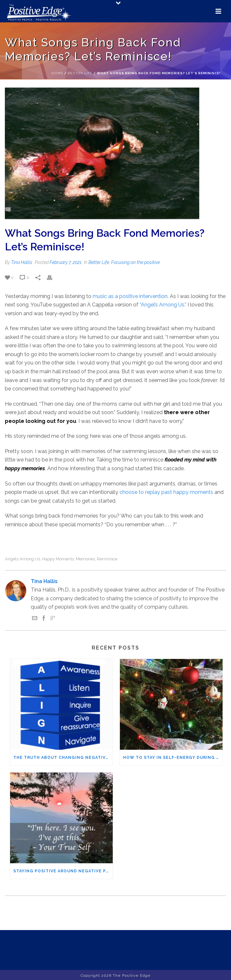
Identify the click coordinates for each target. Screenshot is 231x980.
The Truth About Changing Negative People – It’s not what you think (63, 758)
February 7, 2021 (66, 262)
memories (85, 559)
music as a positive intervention (129, 296)
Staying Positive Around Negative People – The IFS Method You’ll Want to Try (63, 871)
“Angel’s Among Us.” (163, 305)
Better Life (80, 73)
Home (57, 73)
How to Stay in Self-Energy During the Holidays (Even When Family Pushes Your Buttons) (173, 758)
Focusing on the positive (135, 262)
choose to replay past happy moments (167, 492)
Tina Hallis (22, 262)
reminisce (107, 559)
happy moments (58, 559)
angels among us (23, 559)
